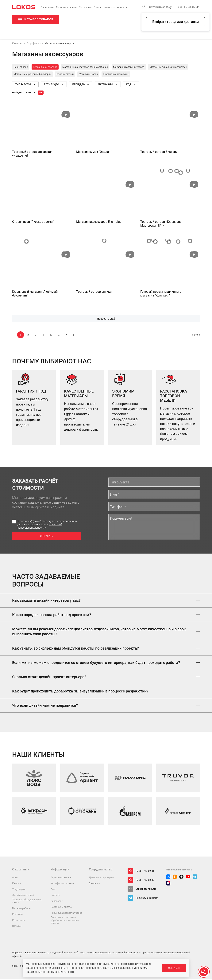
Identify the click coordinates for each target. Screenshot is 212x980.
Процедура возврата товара (66, 913)
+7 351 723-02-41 (188, 7)
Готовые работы (21, 909)
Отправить (46, 537)
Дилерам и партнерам (101, 878)
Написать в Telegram (147, 898)
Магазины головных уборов (129, 68)
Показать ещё (106, 319)
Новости (55, 896)
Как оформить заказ (62, 884)
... (59, 335)
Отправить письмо (146, 889)
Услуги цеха (19, 890)
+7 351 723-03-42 (145, 881)
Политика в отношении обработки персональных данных (65, 921)
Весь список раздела (45, 68)
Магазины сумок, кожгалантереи (168, 68)
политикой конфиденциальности (40, 527)
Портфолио (85, 7)
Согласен (174, 968)
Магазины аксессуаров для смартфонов (85, 68)
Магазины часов (88, 75)
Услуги (120, 7)
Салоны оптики (65, 75)
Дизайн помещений (23, 896)
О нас (15, 878)
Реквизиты (18, 921)
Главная (17, 44)
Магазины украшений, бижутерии (32, 75)
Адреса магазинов (61, 878)
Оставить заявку (160, 7)
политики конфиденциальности (54, 972)
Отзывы (17, 927)
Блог (53, 890)
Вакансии (94, 884)
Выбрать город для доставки (175, 22)
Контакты (109, 7)
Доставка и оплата (66, 7)
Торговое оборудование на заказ (27, 902)
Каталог (17, 884)
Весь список (21, 68)
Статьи (98, 7)
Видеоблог (56, 902)
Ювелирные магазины (116, 75)
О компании (47, 7)
